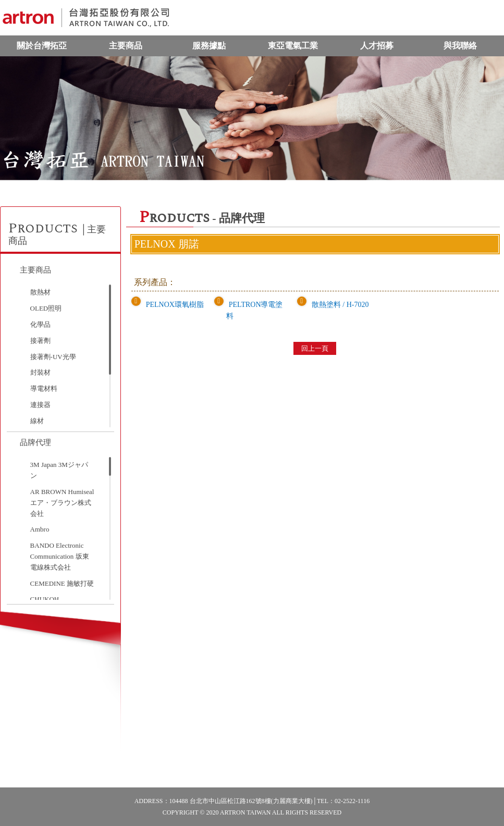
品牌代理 (35, 442)
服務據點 (209, 46)
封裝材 (40, 372)
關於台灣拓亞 (42, 46)
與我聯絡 (460, 46)
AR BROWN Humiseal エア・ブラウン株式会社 (62, 503)
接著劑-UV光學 (53, 357)
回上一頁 (315, 348)
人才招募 (377, 46)
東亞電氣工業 (293, 46)
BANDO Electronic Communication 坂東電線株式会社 (60, 556)
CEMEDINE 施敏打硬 (62, 583)
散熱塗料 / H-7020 (340, 305)
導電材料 (44, 389)
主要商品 (126, 46)
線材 (37, 421)
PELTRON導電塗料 (255, 310)
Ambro (40, 529)
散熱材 (40, 292)
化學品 (40, 324)
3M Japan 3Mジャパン (59, 470)
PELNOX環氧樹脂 (175, 305)
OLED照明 (46, 308)
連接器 (40, 405)
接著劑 (40, 341)
